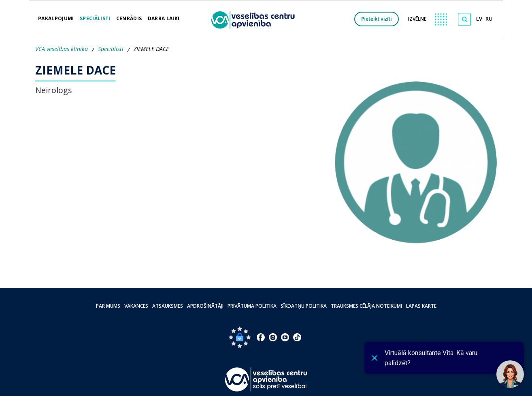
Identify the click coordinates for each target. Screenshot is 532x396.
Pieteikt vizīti (377, 19)
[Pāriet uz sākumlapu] (266, 379)
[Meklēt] (464, 19)
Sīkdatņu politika (304, 306)
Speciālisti (95, 16)
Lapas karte (421, 306)
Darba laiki (164, 16)
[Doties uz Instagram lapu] (273, 337)
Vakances (136, 306)
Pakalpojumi (56, 16)
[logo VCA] (255, 19)
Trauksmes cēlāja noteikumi (366, 306)
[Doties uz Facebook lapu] (261, 337)
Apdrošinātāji (205, 306)
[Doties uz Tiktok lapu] (297, 337)
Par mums (108, 306)
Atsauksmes (168, 306)
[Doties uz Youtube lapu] (285, 337)
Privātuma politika (252, 306)
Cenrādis (129, 16)
